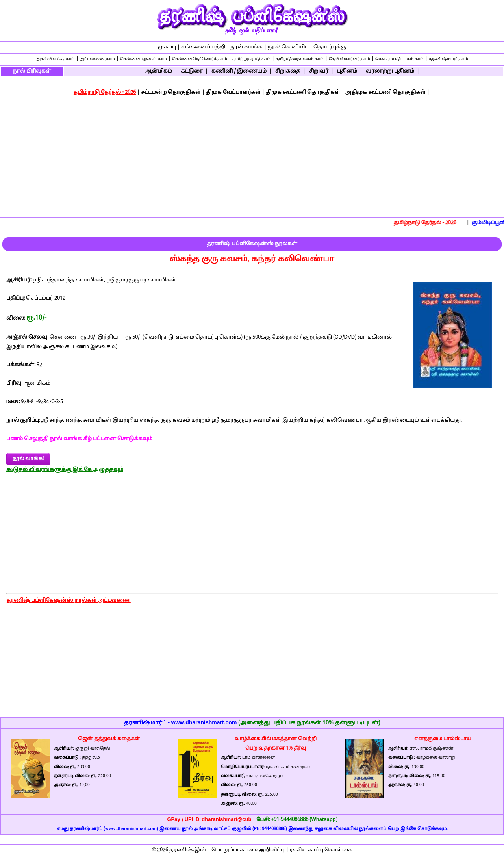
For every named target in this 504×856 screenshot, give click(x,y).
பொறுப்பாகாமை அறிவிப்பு (248, 850)
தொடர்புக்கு (330, 47)
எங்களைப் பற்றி (203, 47)
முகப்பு (167, 47)
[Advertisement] (252, 158)
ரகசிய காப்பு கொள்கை (321, 850)
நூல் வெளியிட (288, 47)
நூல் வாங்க (246, 47)
